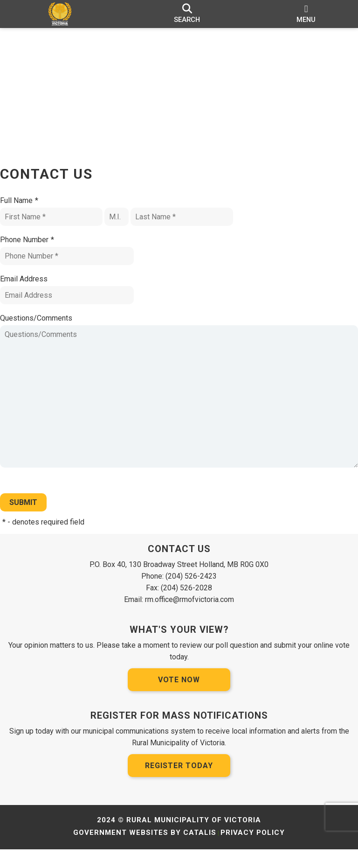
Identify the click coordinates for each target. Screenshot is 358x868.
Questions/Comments (45, 327)
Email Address (33, 288)
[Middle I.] (126, 226)
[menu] (306, 14)
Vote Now (179, 698)
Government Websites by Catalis (145, 851)
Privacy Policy (253, 851)
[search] (187, 14)
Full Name (28, 210)
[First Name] (61, 226)
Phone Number (36, 249)
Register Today (179, 784)
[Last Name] (191, 226)
